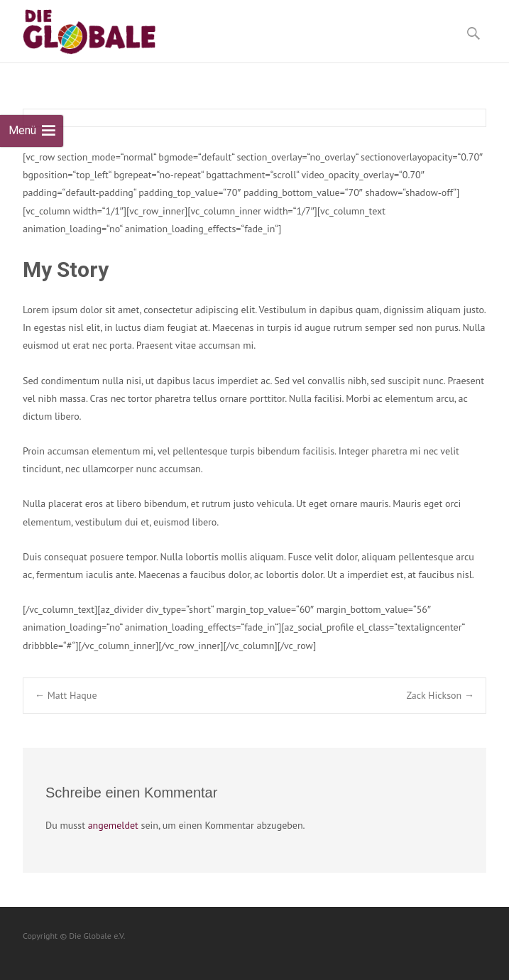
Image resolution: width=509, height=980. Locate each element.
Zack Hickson (440, 695)
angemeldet (113, 825)
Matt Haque (66, 695)
